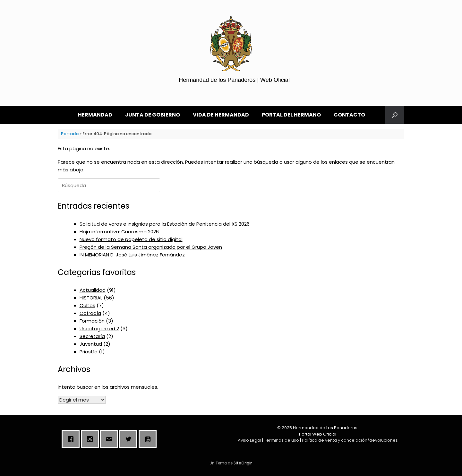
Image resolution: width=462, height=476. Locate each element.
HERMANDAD (95, 115)
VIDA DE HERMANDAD (221, 115)
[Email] (111, 439)
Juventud (91, 344)
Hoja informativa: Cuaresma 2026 (119, 232)
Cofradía (90, 313)
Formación (92, 321)
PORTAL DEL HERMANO (291, 115)
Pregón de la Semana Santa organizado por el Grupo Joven (151, 247)
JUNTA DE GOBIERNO (153, 115)
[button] (395, 115)
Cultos (87, 305)
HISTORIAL (91, 298)
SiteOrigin (243, 463)
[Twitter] (130, 439)
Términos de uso (282, 440)
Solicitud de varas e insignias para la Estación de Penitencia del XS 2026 (165, 224)
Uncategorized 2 (99, 329)
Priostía (89, 352)
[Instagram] (91, 439)
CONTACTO (349, 115)
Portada (70, 134)
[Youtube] (149, 439)
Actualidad (93, 290)
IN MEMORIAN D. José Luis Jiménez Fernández (132, 255)
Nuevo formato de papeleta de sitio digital (131, 239)
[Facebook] (72, 439)
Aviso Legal (249, 440)
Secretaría (92, 336)
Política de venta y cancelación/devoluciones (350, 440)
